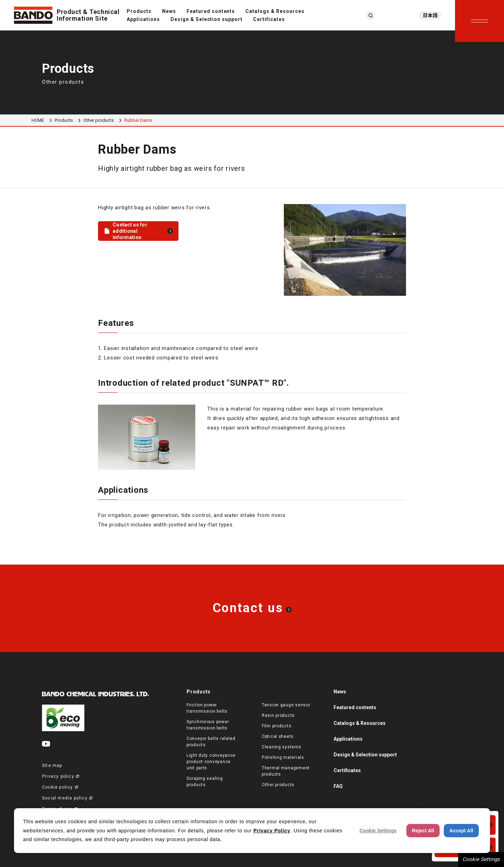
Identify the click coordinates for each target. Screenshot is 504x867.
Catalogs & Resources (275, 11)
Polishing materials (283, 757)
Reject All (423, 831)
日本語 (430, 15)
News (169, 11)
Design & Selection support (206, 19)
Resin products (278, 715)
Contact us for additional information (130, 231)
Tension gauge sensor (286, 705)
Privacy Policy (272, 831)
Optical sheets (278, 736)
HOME (38, 120)
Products (139, 11)
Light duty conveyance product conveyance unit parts (211, 762)
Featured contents (211, 11)
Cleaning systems (282, 747)
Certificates (269, 19)
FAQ (338, 786)
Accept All (461, 831)
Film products (276, 726)
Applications (143, 19)
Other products (99, 120)
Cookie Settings (481, 859)
